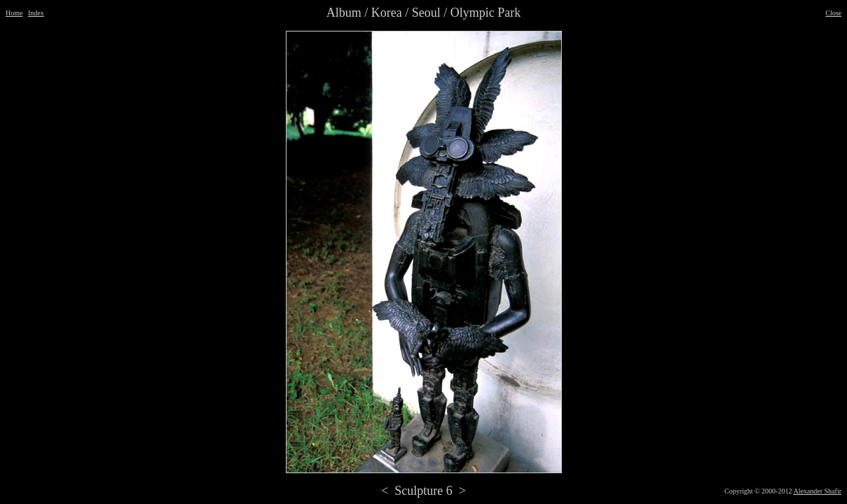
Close (833, 13)
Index (36, 13)
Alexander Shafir (817, 491)
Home (14, 13)
